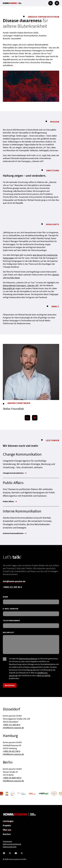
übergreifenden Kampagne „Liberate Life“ (21, 286)
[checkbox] (5, 659)
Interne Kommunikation (15, 534)
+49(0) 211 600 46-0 (12, 587)
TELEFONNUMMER (11, 621)
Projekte (7, 826)
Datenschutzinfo (10, 847)
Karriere (7, 834)
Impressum (7, 841)
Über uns (7, 830)
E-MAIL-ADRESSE (11, 609)
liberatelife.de (9, 288)
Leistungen (8, 821)
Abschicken (10, 685)
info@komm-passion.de (14, 581)
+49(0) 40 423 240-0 (12, 751)
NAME (5, 597)
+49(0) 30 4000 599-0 (12, 778)
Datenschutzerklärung (28, 659)
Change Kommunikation (15, 473)
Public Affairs (10, 502)
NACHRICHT (9, 633)
